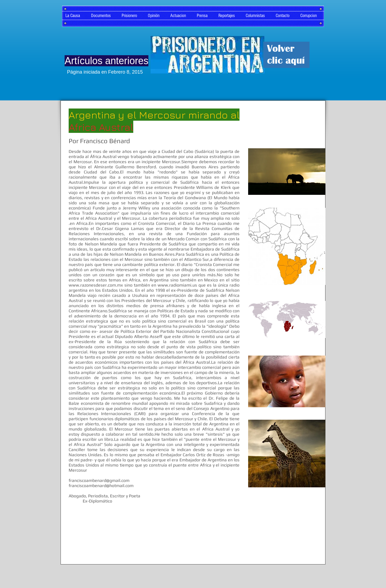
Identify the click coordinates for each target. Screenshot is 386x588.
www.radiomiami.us (177, 285)
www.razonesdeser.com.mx (96, 285)
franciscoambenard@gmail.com (99, 480)
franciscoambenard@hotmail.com (101, 486)
